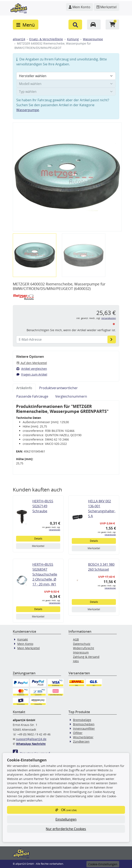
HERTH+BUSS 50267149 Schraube (43, 506)
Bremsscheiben (84, 724)
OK (66, 810)
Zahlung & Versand (86, 657)
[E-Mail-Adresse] (112, 339)
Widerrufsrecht (84, 648)
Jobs (76, 661)
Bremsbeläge (82, 720)
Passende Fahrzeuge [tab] (32, 396)
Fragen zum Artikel (32, 374)
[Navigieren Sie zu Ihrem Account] (80, 7)
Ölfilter (78, 733)
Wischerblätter (83, 737)
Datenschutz (82, 644)
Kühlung (73, 39)
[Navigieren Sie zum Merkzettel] (107, 7)
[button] (75, 25)
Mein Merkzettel (29, 648)
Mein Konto (25, 644)
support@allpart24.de (31, 739)
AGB (76, 639)
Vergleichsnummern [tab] (71, 396)
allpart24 (19, 39)
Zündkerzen (81, 741)
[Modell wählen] (66, 84)
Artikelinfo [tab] (24, 388)
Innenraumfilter (84, 728)
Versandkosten (109, 318)
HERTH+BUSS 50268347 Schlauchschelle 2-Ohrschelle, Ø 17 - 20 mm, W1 (45, 574)
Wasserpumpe (93, 39)
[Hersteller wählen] (66, 76)
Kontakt (23, 639)
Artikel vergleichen (32, 369)
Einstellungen (66, 819)
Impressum (81, 652)
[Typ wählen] (66, 92)
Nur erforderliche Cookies (66, 829)
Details (38, 539)
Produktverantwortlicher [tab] (58, 388)
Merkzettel (38, 546)
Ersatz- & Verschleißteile (46, 39)
